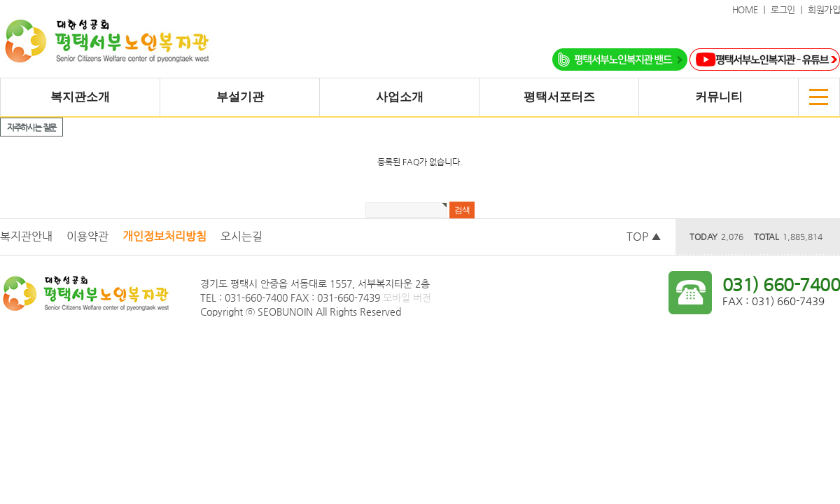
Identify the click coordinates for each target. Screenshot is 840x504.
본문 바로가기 (0, 0)
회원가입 (824, 9)
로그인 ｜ (789, 9)
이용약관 (87, 236)
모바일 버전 (407, 297)
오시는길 (241, 236)
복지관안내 (26, 236)
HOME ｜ (752, 9)
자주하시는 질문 (31, 127)
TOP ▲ (644, 236)
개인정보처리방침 (164, 236)
